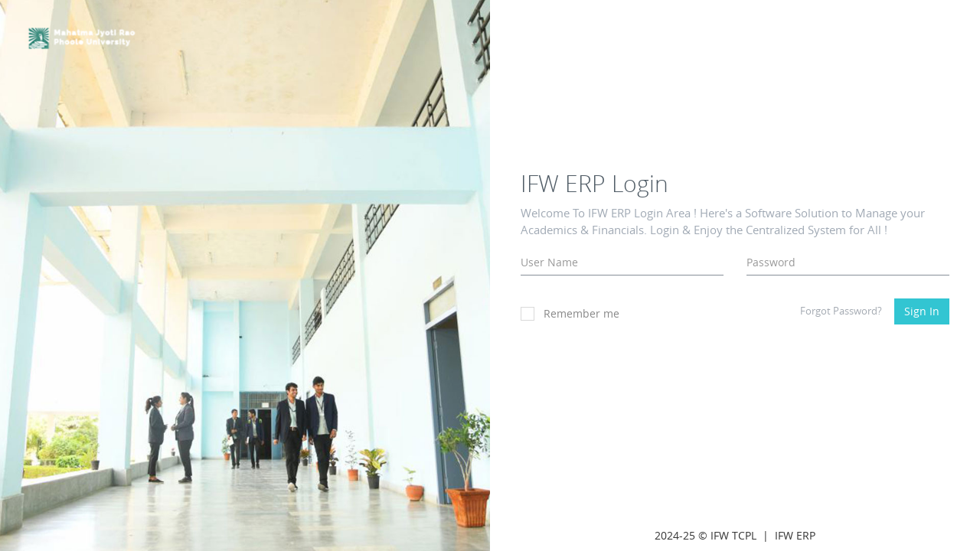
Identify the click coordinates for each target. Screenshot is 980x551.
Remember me (570, 313)
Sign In (922, 311)
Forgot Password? (841, 311)
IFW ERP (795, 535)
